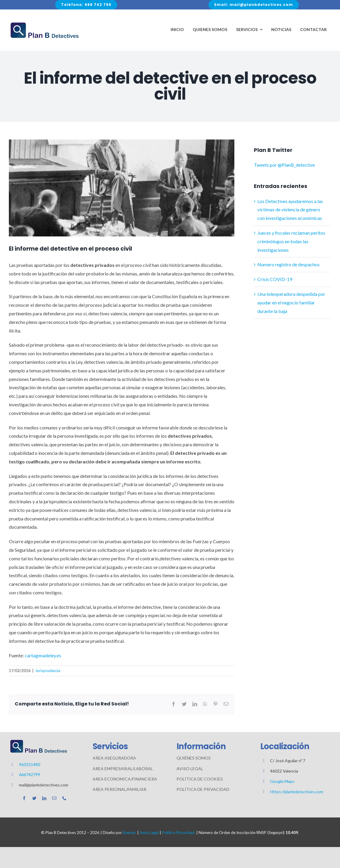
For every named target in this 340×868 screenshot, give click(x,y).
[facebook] (24, 798)
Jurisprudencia (48, 671)
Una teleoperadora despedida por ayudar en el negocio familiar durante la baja (291, 302)
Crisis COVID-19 (275, 279)
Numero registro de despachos (288, 264)
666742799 (30, 774)
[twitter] (34, 798)
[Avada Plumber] (44, 23)
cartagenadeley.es (43, 655)
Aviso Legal (149, 833)
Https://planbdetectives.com (297, 792)
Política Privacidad (178, 833)
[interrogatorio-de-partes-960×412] (122, 188)
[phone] (64, 798)
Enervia (129, 833)
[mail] (54, 798)
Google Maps (282, 781)
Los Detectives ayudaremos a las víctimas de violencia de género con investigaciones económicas (290, 210)
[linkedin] (44, 798)
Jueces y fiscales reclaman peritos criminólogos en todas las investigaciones (291, 241)
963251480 (30, 764)
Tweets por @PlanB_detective (284, 165)
